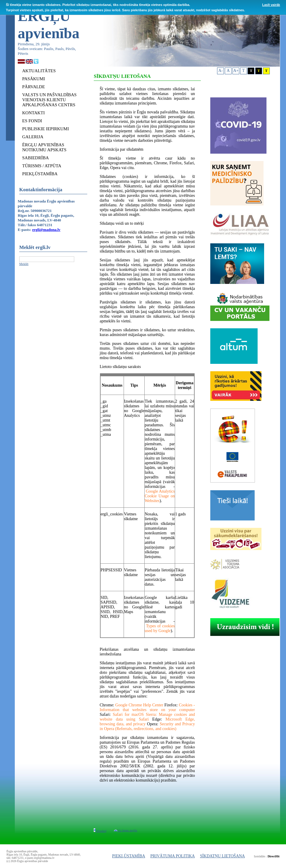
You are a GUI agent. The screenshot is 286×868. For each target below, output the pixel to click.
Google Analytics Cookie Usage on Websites (160, 496)
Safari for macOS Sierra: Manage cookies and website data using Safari (147, 717)
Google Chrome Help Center (139, 705)
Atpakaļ (100, 831)
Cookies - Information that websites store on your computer (147, 707)
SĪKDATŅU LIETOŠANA (222, 856)
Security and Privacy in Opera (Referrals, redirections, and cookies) (147, 726)
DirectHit (274, 856)
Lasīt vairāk (271, 5)
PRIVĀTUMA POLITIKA (173, 856)
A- (220, 71)
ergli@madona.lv (46, 230)
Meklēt (24, 264)
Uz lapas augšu (126, 830)
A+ (236, 71)
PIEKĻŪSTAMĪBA (129, 856)
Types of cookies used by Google (160, 628)
